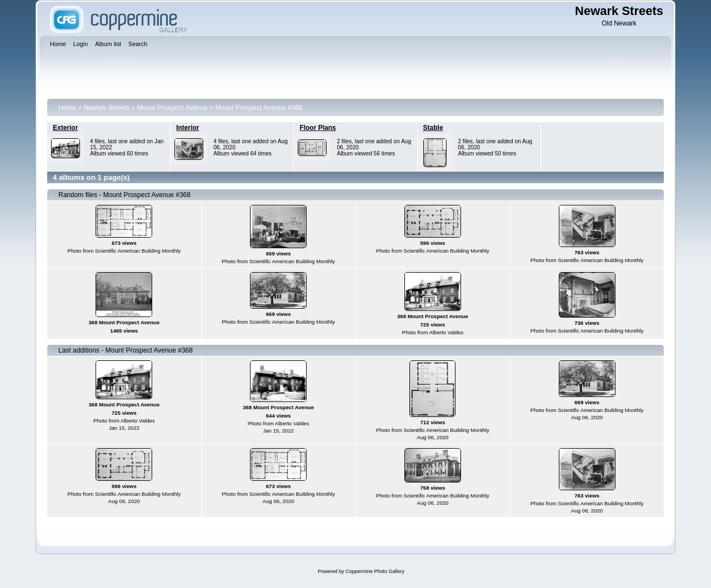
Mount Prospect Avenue (172, 108)
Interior (187, 128)
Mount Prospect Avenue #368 (259, 108)
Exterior (65, 128)
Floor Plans (317, 128)
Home (67, 108)
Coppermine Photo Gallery (375, 571)
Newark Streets (107, 108)
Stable (433, 128)
